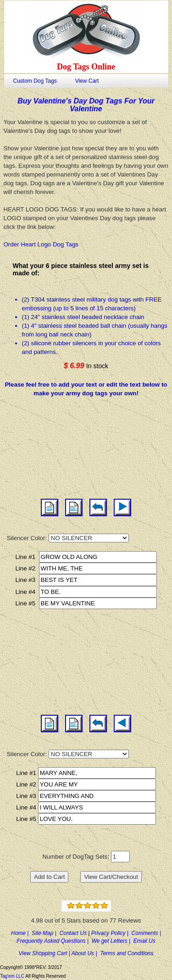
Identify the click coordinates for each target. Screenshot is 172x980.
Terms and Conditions (127, 953)
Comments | (146, 933)
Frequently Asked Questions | (54, 941)
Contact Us (74, 933)
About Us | (86, 953)
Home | (21, 933)
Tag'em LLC (13, 976)
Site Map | (45, 933)
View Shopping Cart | (45, 953)
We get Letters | (113, 941)
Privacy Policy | (111, 933)
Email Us (144, 941)
